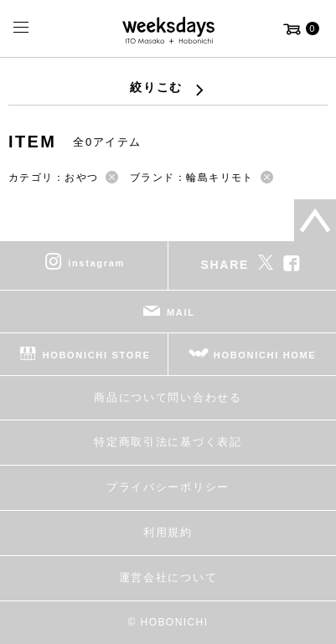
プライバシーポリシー (168, 487)
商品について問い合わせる (168, 397)
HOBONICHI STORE (97, 354)
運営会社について (168, 577)
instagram (96, 262)
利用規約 (168, 532)
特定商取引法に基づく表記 (168, 442)
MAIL (181, 312)
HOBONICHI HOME (265, 354)
